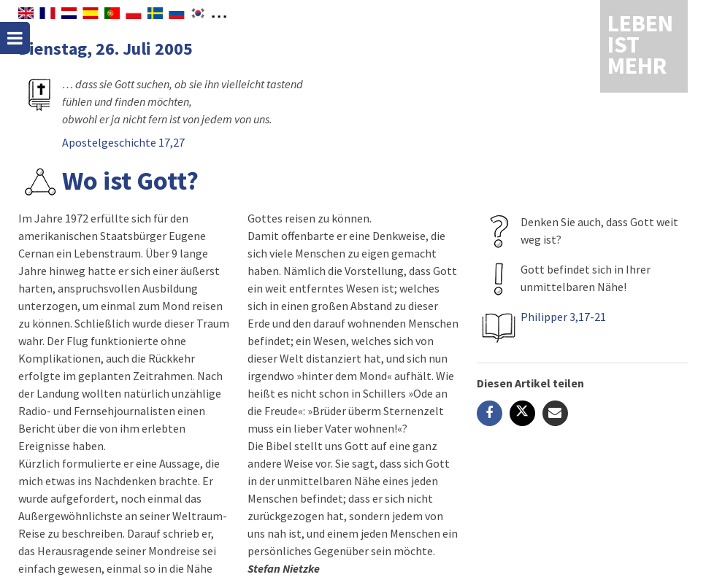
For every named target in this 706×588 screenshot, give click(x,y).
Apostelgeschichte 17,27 (123, 142)
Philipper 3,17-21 (563, 317)
